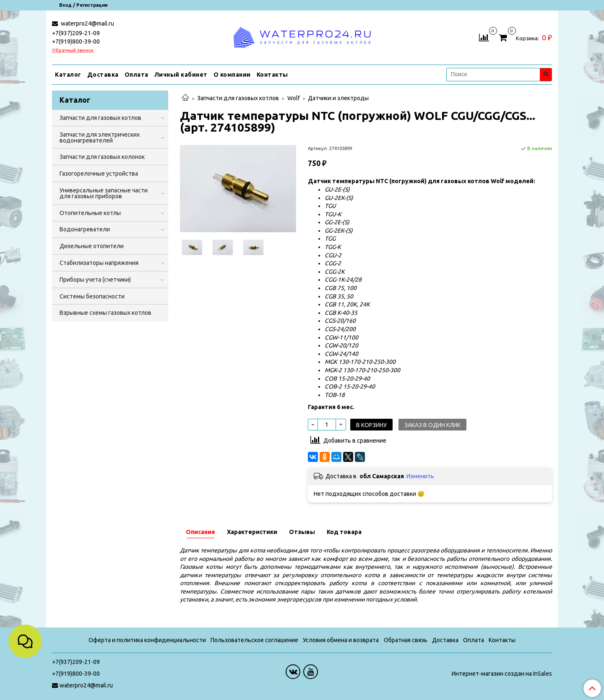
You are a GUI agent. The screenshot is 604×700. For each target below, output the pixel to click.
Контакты (272, 75)
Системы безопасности (92, 296)
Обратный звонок (73, 51)
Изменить (420, 476)
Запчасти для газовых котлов (238, 98)
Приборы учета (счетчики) (95, 280)
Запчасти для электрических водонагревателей (100, 137)
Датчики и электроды (338, 98)
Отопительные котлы (90, 213)
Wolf (294, 98)
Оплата (137, 75)
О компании (232, 75)
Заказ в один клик (432, 425)
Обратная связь (406, 640)
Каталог (68, 75)
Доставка (103, 75)
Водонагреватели (85, 229)
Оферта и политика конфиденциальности (147, 640)
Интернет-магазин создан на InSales (502, 674)
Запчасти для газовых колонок (102, 157)
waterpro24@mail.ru (87, 23)
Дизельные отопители (92, 246)
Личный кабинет (181, 75)
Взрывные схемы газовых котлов (105, 313)
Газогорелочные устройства (99, 174)
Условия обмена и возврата (341, 640)
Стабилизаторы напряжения (99, 263)
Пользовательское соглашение (254, 640)
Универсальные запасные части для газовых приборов (104, 193)
